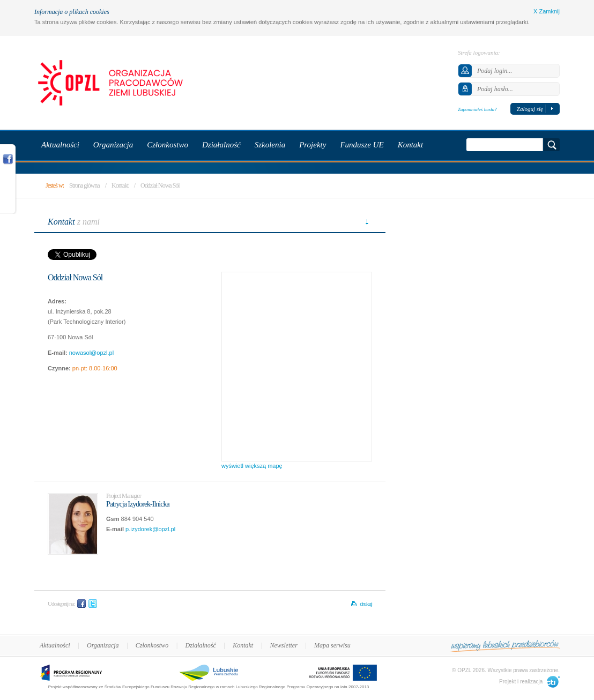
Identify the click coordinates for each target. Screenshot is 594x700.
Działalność (201, 645)
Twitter (93, 604)
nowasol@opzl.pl (91, 353)
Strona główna (84, 185)
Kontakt (120, 185)
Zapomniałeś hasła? (477, 109)
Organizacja (103, 645)
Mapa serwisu (332, 645)
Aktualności (55, 645)
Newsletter (283, 645)
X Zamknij (547, 11)
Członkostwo (152, 645)
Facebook (81, 604)
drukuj (366, 604)
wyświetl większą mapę (252, 466)
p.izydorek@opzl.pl (150, 529)
